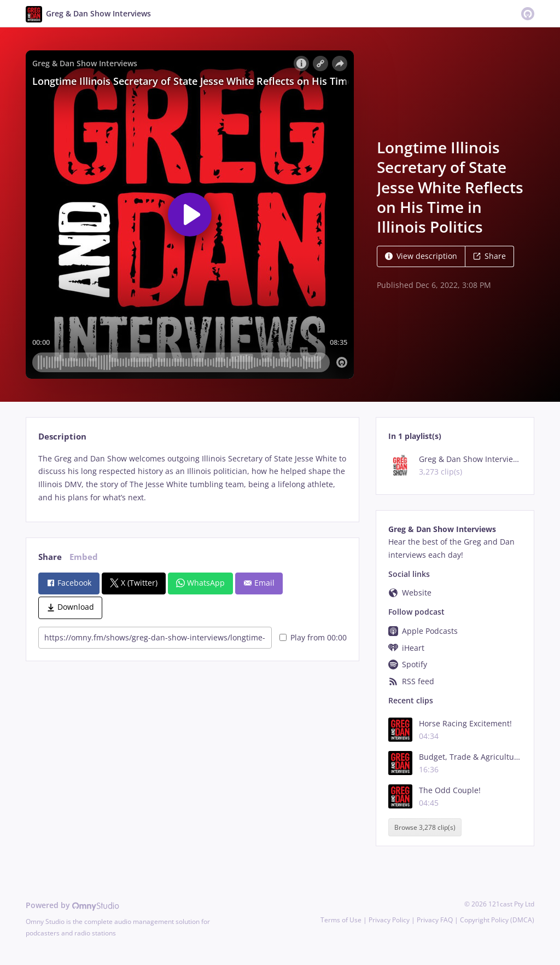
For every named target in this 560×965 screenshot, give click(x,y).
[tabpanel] (192, 478)
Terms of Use (341, 920)
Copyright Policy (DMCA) (497, 920)
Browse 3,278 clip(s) (425, 827)
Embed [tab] (84, 557)
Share (489, 256)
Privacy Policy (389, 920)
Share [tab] (50, 557)
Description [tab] (62, 437)
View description (421, 256)
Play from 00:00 (313, 637)
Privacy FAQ (435, 920)
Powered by (72, 905)
